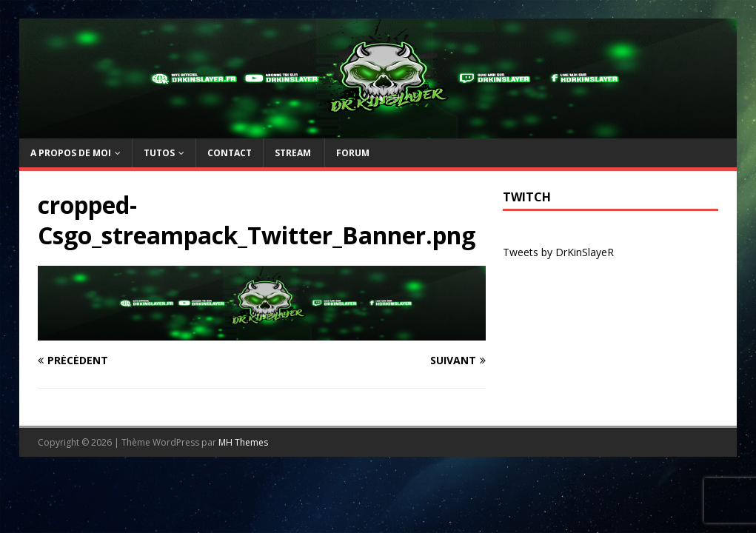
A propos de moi (71, 153)
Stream (294, 153)
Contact (230, 153)
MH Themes (243, 442)
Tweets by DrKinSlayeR (558, 252)
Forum (353, 153)
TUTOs (159, 153)
